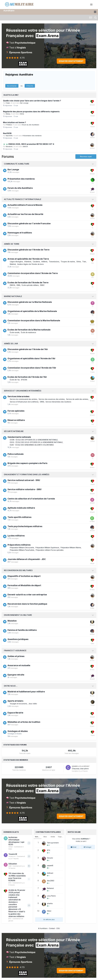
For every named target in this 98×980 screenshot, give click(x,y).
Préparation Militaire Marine (71, 548)
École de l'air (15, 380)
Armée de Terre (12, 244)
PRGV (49, 911)
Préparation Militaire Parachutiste (22, 550)
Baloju (8, 114)
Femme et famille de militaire (22, 630)
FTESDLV (9, 125)
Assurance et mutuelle (19, 665)
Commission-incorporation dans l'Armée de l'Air (32, 368)
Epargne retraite (16, 675)
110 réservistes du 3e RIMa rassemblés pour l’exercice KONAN (17, 877)
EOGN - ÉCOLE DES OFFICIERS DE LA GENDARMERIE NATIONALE (34, 440)
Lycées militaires (16, 536)
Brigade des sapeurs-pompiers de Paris (27, 463)
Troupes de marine (68, 262)
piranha (50, 903)
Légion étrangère (16, 262)
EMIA (18, 285)
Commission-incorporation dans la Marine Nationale (34, 320)
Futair (8, 103)
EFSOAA (24, 380)
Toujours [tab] (61, 837)
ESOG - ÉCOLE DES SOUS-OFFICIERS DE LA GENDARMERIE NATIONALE (36, 442)
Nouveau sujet (86, 156)
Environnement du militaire (18, 615)
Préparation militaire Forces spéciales (50, 550)
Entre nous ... (11, 686)
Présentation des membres (32, 135)
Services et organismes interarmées (23, 391)
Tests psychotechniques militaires (25, 526)
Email (74, 847)
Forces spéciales (16, 411)
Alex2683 (51, 881)
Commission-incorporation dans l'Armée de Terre (33, 273)
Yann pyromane (53, 843)
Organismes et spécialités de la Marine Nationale (32, 311)
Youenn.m (12, 856)
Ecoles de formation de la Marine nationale (29, 330)
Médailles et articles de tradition (24, 722)
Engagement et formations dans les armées (27, 474)
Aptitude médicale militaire (21, 508)
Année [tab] (53, 837)
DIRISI (42, 402)
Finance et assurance (15, 650)
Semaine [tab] (38, 837)
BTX (10, 883)
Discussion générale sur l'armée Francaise (29, 223)
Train (84, 262)
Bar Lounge (24, 103)
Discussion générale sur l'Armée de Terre (28, 250)
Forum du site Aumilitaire (30, 125)
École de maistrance (28, 332)
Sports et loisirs (15, 701)
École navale (15, 332)
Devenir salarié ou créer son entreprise (27, 595)
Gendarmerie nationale (19, 437)
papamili (50, 865)
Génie (22, 114)
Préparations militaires (19, 545)
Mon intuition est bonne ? (14, 122)
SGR (10, 866)
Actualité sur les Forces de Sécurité (25, 214)
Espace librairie (15, 713)
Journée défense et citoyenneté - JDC (27, 559)
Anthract (50, 873)
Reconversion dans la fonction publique (27, 604)
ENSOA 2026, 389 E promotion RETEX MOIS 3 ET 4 (31, 144)
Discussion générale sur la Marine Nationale (30, 302)
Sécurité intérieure (14, 431)
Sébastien (13, 864)
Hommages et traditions (20, 233)
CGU (58, 928)
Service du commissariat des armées (24, 399)
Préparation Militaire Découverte (22, 548)
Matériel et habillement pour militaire (26, 692)
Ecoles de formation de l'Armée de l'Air (27, 377)
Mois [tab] (45, 837)
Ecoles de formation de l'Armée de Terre (28, 283)
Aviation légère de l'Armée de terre (30, 264)
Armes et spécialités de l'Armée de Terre (28, 259)
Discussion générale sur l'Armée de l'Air (28, 349)
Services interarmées (18, 396)
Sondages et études (18, 731)
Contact (52, 928)
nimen (11, 847)
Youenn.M (13, 854)
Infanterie (28, 262)
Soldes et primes (16, 656)
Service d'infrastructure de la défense (24, 402)
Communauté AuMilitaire (17, 164)
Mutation (12, 621)
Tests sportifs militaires (19, 517)
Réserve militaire (16, 420)
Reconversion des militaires (18, 570)
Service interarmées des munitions (58, 402)
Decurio (50, 858)
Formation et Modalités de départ (24, 585)
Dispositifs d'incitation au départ (24, 576)
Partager (88, 847)
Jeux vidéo (33, 703)
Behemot (50, 888)
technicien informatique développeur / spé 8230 (16, 841)
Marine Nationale (13, 296)
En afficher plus (49, 919)
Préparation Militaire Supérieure (47, 548)
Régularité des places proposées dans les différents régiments (31, 112)
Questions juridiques (18, 639)
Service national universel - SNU (24, 480)
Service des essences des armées (52, 399)
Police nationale (16, 454)
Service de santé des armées (77, 399)
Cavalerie (36, 262)
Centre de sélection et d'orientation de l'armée (31, 499)
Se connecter (12, 86)
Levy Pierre (51, 896)
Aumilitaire (9, 11)
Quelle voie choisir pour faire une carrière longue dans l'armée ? (32, 101)
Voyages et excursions (18, 703)
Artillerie (44, 262)
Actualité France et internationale (23, 199)
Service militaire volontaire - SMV (25, 489)
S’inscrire (30, 86)
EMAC (42, 285)
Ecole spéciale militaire (30, 285)
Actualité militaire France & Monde (25, 205)
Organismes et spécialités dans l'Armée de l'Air (31, 358)
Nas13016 (7, 133)
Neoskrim (9, 146)
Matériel (13, 264)
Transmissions (54, 262)
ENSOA (25, 146)
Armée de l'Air (11, 343)
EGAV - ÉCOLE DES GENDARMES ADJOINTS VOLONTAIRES (32, 445)
